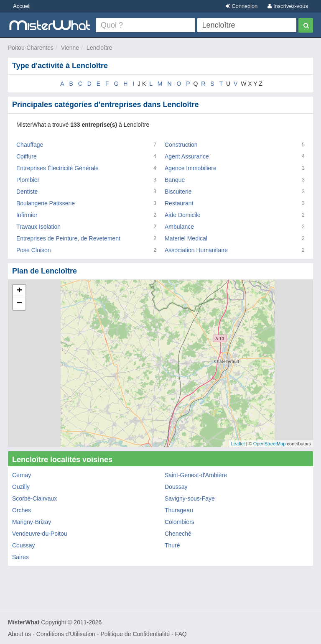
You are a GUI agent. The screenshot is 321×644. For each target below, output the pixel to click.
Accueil (22, 6)
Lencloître (99, 48)
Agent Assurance (187, 156)
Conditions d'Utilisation (66, 634)
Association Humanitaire (196, 250)
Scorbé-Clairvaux (34, 498)
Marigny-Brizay (32, 522)
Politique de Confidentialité (135, 634)
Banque (175, 180)
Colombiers (180, 522)
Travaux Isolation (38, 227)
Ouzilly (21, 487)
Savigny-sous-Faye (190, 498)
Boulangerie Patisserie (46, 203)
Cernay (22, 475)
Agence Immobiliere (191, 168)
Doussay (176, 487)
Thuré (172, 545)
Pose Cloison (34, 250)
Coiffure (27, 156)
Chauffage (30, 145)
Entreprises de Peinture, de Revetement (68, 238)
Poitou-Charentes (31, 48)
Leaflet (238, 444)
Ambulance (179, 227)
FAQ (181, 634)
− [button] (19, 304)
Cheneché (178, 534)
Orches (22, 510)
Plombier (28, 180)
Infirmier (27, 215)
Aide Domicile (183, 215)
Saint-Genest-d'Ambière (196, 475)
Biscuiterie (178, 192)
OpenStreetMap (270, 444)
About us (19, 634)
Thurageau (179, 510)
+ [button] (19, 291)
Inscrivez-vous (288, 6)
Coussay (23, 545)
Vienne (70, 48)
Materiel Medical (186, 238)
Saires (20, 557)
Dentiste (27, 192)
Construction (181, 145)
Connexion (242, 6)
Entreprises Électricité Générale (57, 168)
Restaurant (179, 203)
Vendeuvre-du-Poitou (40, 534)
